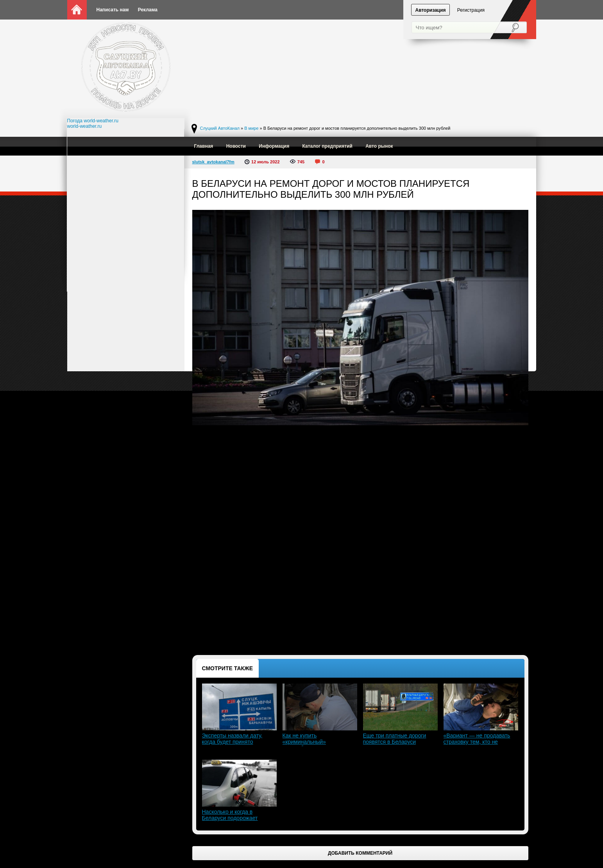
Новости (236, 146)
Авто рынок (379, 146)
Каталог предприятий (327, 146)
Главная (204, 146)
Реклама (148, 10)
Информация (274, 146)
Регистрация (471, 10)
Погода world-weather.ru (93, 121)
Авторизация (431, 10)
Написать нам (113, 10)
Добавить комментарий (360, 853)
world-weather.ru (85, 126)
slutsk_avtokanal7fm (213, 162)
